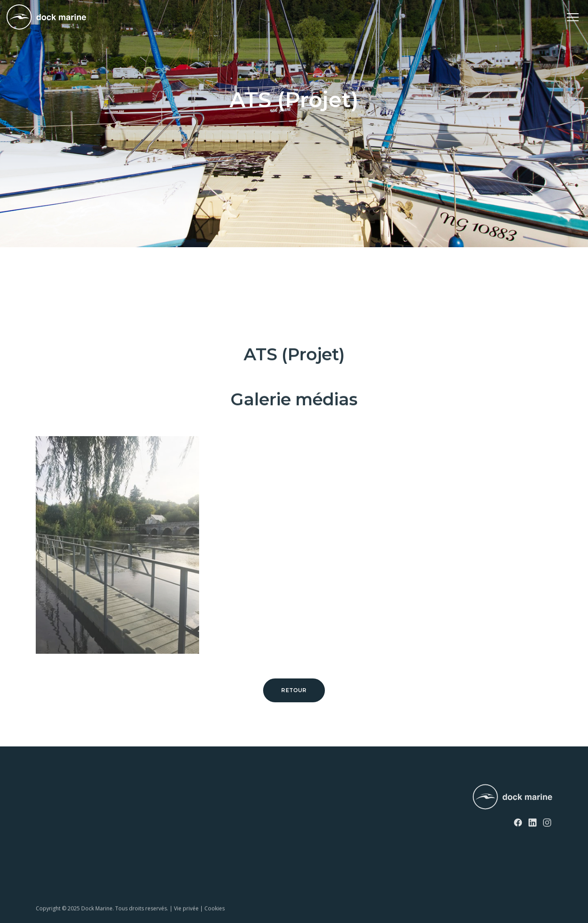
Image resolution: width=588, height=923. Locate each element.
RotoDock (49, 793)
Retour (294, 690)
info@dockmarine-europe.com (304, 831)
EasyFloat (49, 824)
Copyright (48, 918)
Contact (154, 809)
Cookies (215, 918)
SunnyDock (51, 809)
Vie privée (186, 918)
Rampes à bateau (59, 854)
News (151, 793)
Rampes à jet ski (57, 839)
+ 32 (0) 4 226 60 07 (287, 817)
